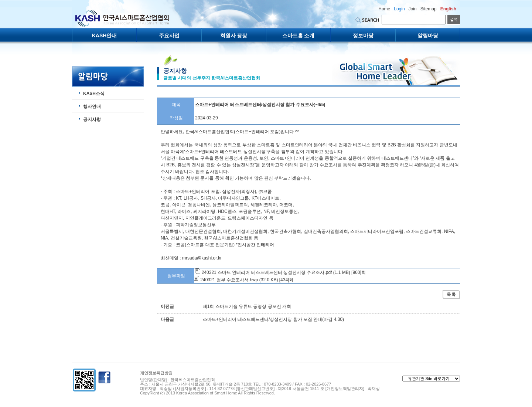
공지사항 (92, 119)
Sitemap (429, 9)
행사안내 (92, 106)
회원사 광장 (234, 35)
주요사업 (169, 35)
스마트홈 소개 (299, 35)
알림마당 (428, 35)
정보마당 (363, 35)
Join (413, 9)
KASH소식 (94, 94)
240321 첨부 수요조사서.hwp (229, 280)
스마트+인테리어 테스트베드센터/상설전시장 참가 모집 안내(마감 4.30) (273, 319)
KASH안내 (105, 35)
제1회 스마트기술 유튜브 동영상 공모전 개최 (247, 306)
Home (384, 9)
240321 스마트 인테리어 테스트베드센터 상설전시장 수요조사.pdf (267, 272)
